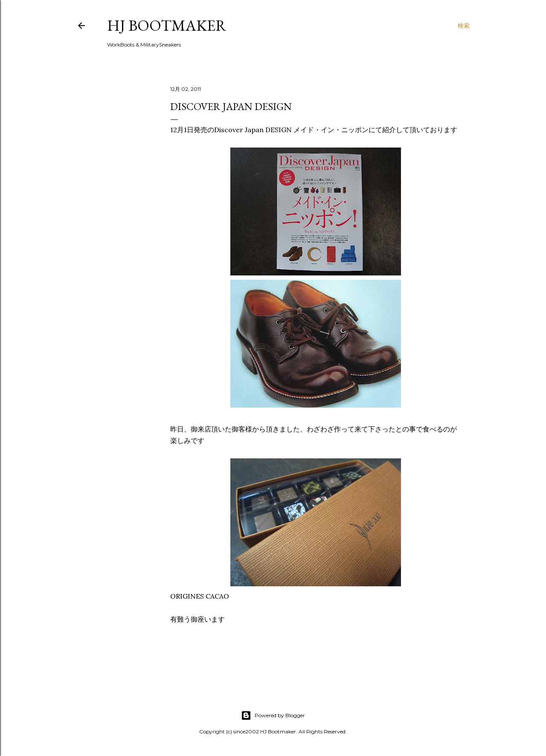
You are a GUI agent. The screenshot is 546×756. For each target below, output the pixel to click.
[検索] (464, 26)
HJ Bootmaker (167, 25)
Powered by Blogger (273, 715)
